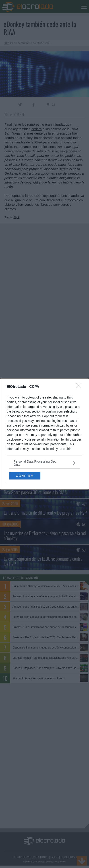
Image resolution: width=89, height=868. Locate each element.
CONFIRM (25, 475)
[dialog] (44, 434)
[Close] (80, 387)
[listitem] (44, 463)
